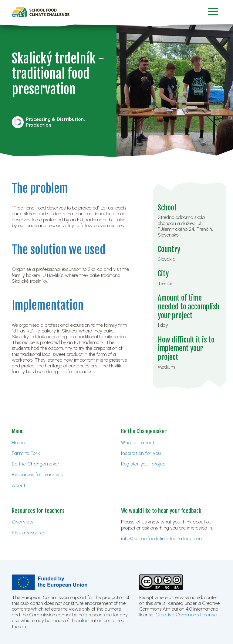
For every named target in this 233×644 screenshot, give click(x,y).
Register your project (144, 464)
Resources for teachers (37, 474)
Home (18, 443)
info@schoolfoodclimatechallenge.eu (161, 538)
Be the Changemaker (36, 464)
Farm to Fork (26, 453)
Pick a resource (29, 533)
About (19, 485)
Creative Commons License (186, 615)
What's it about (138, 443)
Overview (23, 522)
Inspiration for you (141, 453)
